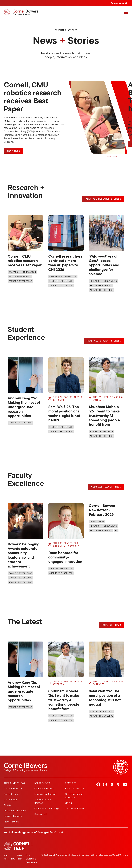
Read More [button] (14, 151)
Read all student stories (104, 341)
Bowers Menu (118, 3)
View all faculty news (106, 487)
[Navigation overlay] (126, 12)
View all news (112, 625)
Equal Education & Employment (31, 859)
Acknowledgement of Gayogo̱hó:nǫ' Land (36, 832)
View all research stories (103, 199)
